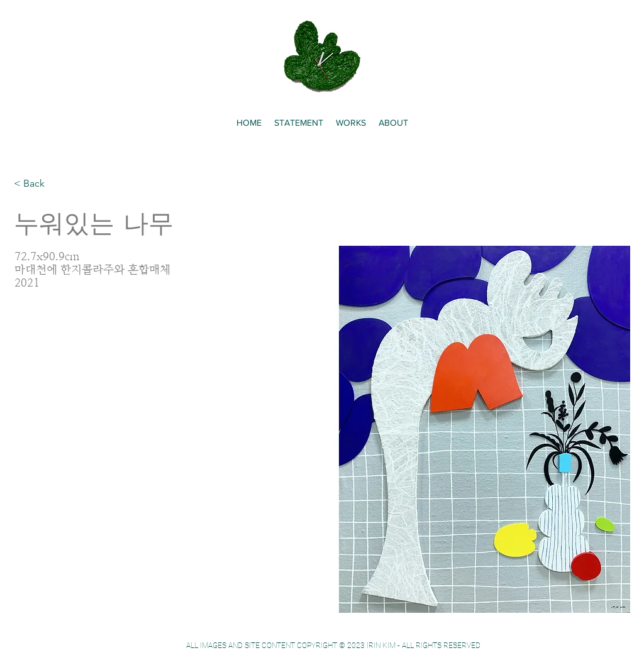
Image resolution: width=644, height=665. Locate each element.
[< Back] (39, 184)
